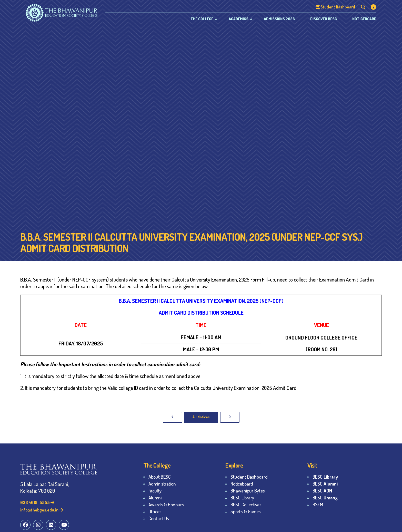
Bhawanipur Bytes (248, 491)
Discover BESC (324, 19)
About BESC (160, 477)
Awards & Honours (166, 504)
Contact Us (159, 518)
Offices (155, 511)
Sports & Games (246, 511)
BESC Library (242, 497)
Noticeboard (364, 19)
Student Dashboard (249, 477)
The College (202, 19)
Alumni (155, 497)
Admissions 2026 (279, 19)
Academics (239, 19)
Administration (162, 484)
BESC (325, 477)
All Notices (201, 417)
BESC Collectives (246, 504)
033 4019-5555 (37, 502)
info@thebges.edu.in (42, 510)
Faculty (155, 491)
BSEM (318, 504)
